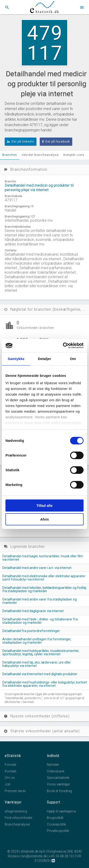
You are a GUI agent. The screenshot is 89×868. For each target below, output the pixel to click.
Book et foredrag (59, 791)
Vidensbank (56, 771)
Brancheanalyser (17, 824)
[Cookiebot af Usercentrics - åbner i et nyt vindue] (63, 346)
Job (8, 784)
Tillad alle (44, 506)
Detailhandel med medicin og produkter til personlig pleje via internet (39, 188)
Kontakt (11, 771)
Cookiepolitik (56, 824)
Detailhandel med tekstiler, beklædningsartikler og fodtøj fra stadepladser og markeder (44, 589)
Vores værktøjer (58, 784)
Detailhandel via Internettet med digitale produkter (40, 674)
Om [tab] (73, 359)
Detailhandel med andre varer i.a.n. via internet (37, 568)
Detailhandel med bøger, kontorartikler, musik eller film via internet (43, 558)
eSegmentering (16, 811)
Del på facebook (56, 142)
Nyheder (53, 765)
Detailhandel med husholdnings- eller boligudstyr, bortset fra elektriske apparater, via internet (45, 684)
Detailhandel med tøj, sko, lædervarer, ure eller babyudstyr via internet (37, 664)
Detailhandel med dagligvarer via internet (33, 611)
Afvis (45, 519)
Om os (10, 778)
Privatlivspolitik (58, 831)
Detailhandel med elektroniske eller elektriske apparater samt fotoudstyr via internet (44, 578)
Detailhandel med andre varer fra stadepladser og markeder (40, 601)
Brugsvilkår (55, 818)
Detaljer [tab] (44, 359)
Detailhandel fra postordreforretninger (31, 631)
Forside (10, 765)
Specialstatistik (58, 778)
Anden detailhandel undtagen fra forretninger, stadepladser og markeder (37, 641)
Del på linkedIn (21, 142)
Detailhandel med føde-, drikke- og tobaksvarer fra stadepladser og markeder (40, 621)
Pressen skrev (15, 791)
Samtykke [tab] (16, 359)
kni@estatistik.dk (34, 856)
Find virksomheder (19, 818)
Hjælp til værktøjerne (61, 811)
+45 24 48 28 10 (61, 856)
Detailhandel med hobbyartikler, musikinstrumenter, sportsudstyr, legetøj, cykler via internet (41, 652)
